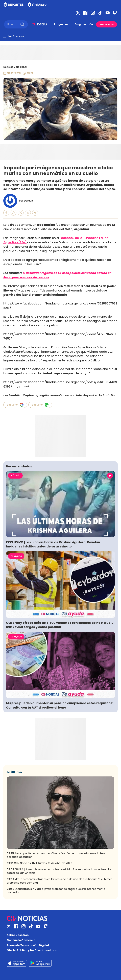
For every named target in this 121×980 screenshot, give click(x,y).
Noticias (8, 67)
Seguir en (15, 405)
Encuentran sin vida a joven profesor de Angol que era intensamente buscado (56, 891)
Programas (61, 24)
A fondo (15, 476)
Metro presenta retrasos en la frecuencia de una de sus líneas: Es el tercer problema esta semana (59, 881)
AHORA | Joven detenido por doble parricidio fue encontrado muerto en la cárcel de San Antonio (59, 871)
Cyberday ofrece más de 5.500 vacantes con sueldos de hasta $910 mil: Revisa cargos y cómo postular (60, 625)
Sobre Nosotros (18, 935)
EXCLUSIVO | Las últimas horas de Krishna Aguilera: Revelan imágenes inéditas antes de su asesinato (53, 544)
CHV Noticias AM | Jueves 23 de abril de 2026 (39, 863)
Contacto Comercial (22, 940)
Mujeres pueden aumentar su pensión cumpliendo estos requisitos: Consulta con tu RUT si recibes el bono (60, 705)
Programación (84, 24)
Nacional (22, 67)
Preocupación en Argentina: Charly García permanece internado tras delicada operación (56, 855)
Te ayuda (16, 556)
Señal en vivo (107, 24)
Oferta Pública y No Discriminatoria (32, 950)
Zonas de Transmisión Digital (28, 945)
